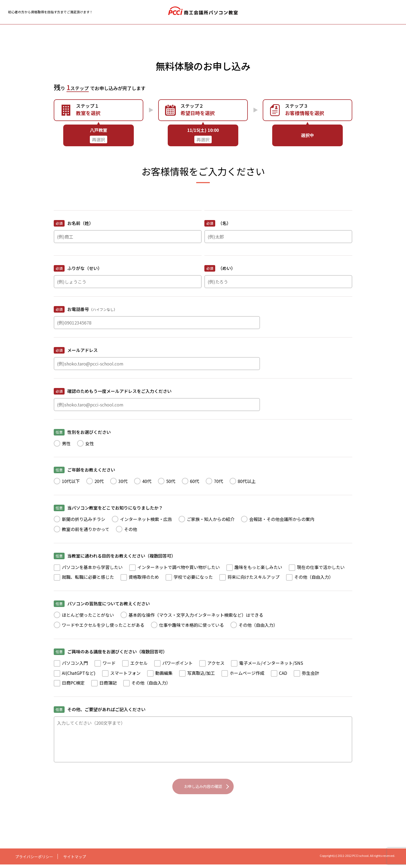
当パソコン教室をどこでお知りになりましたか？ (108, 508)
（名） (218, 223)
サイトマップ (75, 860)
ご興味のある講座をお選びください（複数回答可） (110, 652)
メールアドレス (76, 350)
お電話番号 (85, 310)
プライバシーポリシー (34, 860)
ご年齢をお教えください (84, 470)
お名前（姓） (74, 223)
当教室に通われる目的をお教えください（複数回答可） (115, 556)
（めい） (220, 268)
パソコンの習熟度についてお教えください (102, 604)
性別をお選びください (82, 432)
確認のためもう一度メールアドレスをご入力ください (113, 391)
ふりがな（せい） (78, 268)
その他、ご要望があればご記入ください (100, 709)
